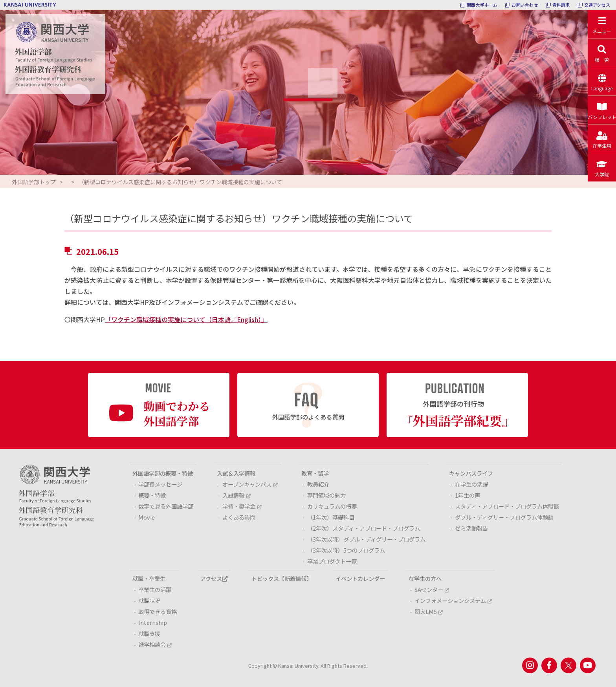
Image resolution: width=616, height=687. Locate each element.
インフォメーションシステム (453, 600)
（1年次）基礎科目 (331, 517)
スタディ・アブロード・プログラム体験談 (507, 506)
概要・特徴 (152, 495)
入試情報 (236, 495)
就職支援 (149, 633)
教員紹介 (318, 484)
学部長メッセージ (160, 484)
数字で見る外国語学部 (166, 506)
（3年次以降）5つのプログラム (346, 550)
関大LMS (429, 611)
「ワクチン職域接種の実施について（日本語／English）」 (186, 319)
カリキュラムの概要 (332, 506)
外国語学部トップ (34, 182)
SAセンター (432, 589)
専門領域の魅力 (326, 495)
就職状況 (149, 600)
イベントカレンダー (360, 578)
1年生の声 (467, 495)
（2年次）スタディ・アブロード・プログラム (364, 528)
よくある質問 (239, 517)
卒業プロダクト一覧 (332, 561)
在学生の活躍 (471, 484)
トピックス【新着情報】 (282, 578)
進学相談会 (155, 644)
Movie (147, 517)
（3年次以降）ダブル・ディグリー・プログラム (366, 539)
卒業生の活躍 (155, 589)
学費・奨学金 (242, 506)
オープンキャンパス (250, 484)
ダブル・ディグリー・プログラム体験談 (504, 517)
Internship (153, 622)
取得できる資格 (158, 611)
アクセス (214, 578)
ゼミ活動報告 (471, 528)
